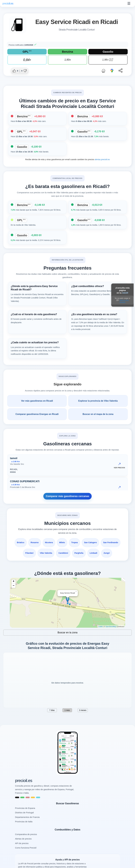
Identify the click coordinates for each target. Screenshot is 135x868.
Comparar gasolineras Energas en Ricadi (37, 414)
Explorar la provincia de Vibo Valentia (98, 401)
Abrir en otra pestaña (124, 301)
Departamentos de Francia (27, 828)
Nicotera (59, 543)
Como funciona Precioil (26, 858)
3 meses (83, 721)
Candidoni (81, 553)
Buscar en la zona (67, 643)
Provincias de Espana (25, 819)
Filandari (46, 553)
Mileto (73, 543)
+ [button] (14, 592)
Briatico (30, 543)
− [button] (14, 596)
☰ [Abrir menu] (129, 3)
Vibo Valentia (63, 553)
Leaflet (100, 637)
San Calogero (102, 543)
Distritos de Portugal (24, 823)
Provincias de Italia (24, 832)
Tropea (86, 543)
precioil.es (24, 791)
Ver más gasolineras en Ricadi (37, 401)
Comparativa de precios (26, 845)
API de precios (22, 854)
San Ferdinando (27, 553)
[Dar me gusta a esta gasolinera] (16, 71)
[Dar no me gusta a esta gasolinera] (24, 71)
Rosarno (45, 543)
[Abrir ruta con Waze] (103, 71)
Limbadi (112, 553)
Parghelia (97, 553)
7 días (52, 721)
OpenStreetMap (111, 637)
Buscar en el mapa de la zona (98, 414)
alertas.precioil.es (102, 159)
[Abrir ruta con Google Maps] (112, 71)
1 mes (67, 721)
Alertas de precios (23, 849)
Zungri (68, 564)
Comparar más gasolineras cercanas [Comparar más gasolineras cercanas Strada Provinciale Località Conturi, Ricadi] (67, 496)
